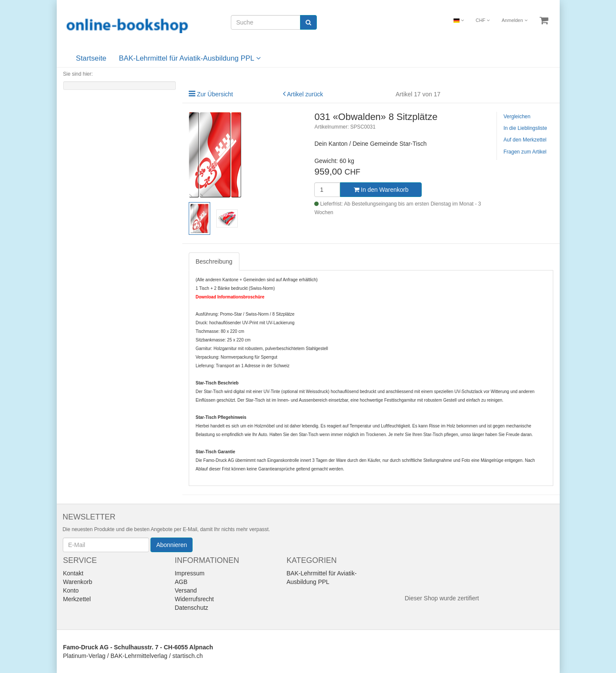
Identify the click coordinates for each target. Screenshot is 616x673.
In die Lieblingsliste (525, 128)
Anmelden (515, 20)
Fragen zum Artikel (525, 152)
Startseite (91, 58)
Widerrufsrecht (194, 599)
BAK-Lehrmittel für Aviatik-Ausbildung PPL (190, 58)
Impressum (189, 573)
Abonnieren (172, 545)
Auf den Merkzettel (525, 140)
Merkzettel (77, 599)
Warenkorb (78, 582)
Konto (71, 590)
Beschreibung (214, 261)
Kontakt (73, 573)
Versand (185, 590)
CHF (483, 20)
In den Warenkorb (381, 190)
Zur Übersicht (215, 94)
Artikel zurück (305, 94)
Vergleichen (517, 117)
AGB (181, 582)
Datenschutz (191, 608)
